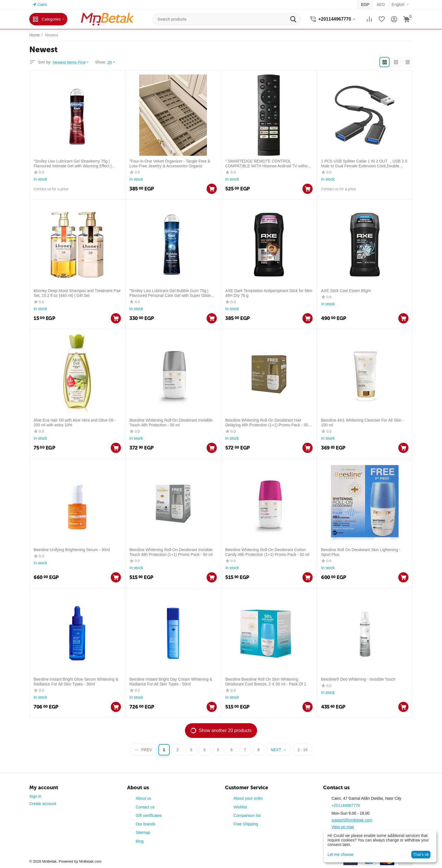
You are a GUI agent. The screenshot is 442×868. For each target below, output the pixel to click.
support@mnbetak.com (352, 820)
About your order (248, 798)
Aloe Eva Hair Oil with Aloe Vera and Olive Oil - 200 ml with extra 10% (75, 423)
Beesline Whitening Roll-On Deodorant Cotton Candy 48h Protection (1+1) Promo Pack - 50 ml (267, 552)
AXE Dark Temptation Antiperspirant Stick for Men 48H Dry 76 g (269, 293)
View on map (343, 827)
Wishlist (240, 807)
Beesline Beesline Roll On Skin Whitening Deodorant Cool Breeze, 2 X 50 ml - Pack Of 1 (266, 682)
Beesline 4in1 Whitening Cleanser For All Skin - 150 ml (362, 423)
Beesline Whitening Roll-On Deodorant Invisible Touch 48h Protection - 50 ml (171, 423)
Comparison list (247, 816)
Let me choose (341, 854)
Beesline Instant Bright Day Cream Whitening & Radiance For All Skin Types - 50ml (171, 682)
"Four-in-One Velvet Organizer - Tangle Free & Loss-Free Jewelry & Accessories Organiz (170, 164)
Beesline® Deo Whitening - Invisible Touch (358, 679)
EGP (365, 5)
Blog (140, 841)
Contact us (145, 807)
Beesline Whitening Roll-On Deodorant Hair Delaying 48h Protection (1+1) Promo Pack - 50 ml (267, 423)
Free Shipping (246, 824)
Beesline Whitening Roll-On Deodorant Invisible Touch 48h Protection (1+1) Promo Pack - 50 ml (171, 552)
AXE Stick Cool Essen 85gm (346, 291)
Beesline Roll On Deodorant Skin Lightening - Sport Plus (361, 552)
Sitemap (143, 832)
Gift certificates (149, 816)
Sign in (35, 796)
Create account (43, 804)
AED (381, 5)
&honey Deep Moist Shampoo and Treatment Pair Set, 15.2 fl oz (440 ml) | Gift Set (77, 293)
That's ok (421, 854)
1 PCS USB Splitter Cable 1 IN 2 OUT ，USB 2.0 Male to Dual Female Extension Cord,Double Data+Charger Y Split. (364, 164)
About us (143, 798)
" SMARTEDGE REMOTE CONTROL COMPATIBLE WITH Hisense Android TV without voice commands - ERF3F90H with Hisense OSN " (268, 164)
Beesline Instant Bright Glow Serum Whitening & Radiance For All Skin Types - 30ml (76, 682)
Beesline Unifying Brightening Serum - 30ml (72, 550)
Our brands (145, 824)
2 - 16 (302, 750)
